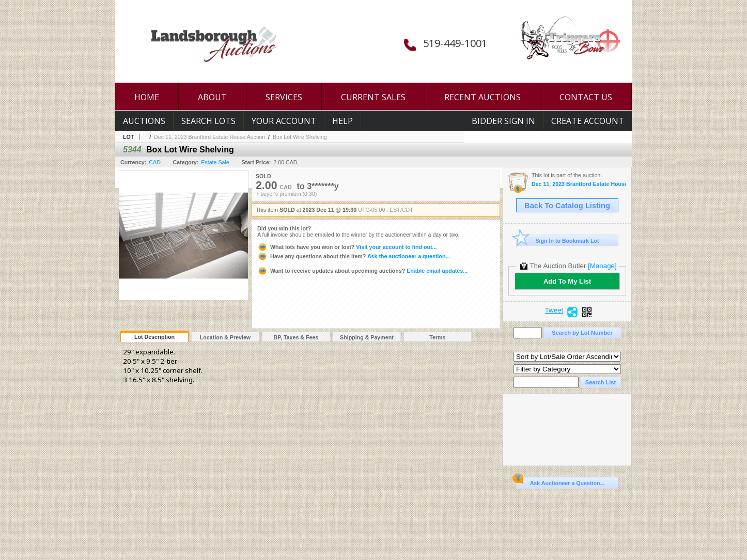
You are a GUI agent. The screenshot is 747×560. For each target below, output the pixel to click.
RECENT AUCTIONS (483, 97)
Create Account (588, 121)
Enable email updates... (362, 271)
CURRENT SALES (373, 97)
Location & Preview (225, 337)
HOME (147, 97)
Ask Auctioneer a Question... (560, 481)
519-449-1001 (455, 43)
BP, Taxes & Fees (296, 337)
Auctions (144, 121)
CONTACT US (586, 97)
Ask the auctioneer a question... (354, 256)
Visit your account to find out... (347, 247)
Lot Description (154, 337)
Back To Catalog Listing (567, 206)
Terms (437, 337)
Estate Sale (215, 162)
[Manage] (602, 266)
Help (343, 121)
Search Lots (208, 121)
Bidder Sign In (503, 121)
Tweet (554, 310)
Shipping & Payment (367, 337)
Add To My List (567, 281)
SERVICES (284, 97)
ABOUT (212, 97)
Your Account (284, 121)
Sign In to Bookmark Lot (558, 240)
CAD (155, 162)
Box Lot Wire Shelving (300, 137)
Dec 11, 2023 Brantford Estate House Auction (209, 137)
